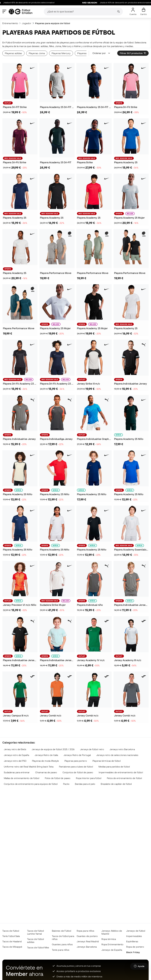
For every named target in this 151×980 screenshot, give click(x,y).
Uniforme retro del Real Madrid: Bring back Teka (29, 767)
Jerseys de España (112, 950)
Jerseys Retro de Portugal (77, 755)
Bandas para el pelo (85, 784)
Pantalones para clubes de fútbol (76, 767)
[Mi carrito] (143, 12)
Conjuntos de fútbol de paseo (78, 772)
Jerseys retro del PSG (15, 761)
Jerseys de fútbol (136, 931)
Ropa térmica (109, 939)
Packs (66, 784)
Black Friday (133, 952)
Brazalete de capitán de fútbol (116, 784)
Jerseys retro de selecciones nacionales (117, 755)
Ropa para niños (85, 931)
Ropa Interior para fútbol (89, 778)
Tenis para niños (61, 950)
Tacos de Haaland (12, 941)
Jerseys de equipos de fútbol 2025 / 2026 (53, 749)
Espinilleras (132, 941)
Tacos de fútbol (11, 931)
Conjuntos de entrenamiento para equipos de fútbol (31, 784)
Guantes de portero (87, 936)
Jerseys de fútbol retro (92, 749)
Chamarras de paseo (46, 772)
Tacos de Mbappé (12, 947)
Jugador (27, 23)
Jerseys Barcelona (87, 947)
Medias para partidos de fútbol (114, 767)
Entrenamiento (10, 23)
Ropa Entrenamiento (112, 944)
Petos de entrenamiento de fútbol (124, 778)
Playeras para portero (76, 761)
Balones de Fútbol (61, 931)
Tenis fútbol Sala (11, 936)
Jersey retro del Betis (15, 749)
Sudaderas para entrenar (17, 772)
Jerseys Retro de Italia (46, 755)
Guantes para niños (62, 944)
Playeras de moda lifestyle (45, 761)
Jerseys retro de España (17, 755)
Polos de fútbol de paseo (58, 778)
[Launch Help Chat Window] (139, 966)
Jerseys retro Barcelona (122, 749)
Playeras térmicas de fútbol (107, 761)
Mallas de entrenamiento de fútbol (22, 778)
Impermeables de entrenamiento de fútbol (121, 772)
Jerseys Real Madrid (88, 941)
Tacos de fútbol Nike (38, 947)
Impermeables (134, 936)
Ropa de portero (135, 947)
